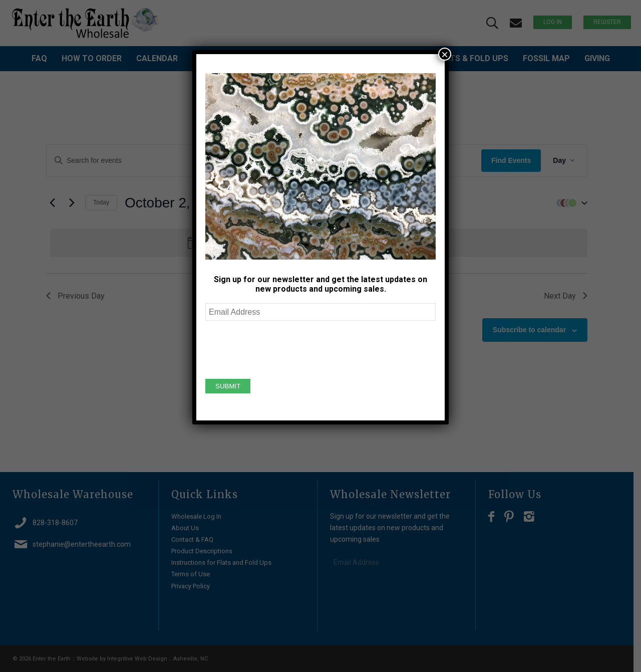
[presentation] (281, 348)
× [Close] (445, 54)
